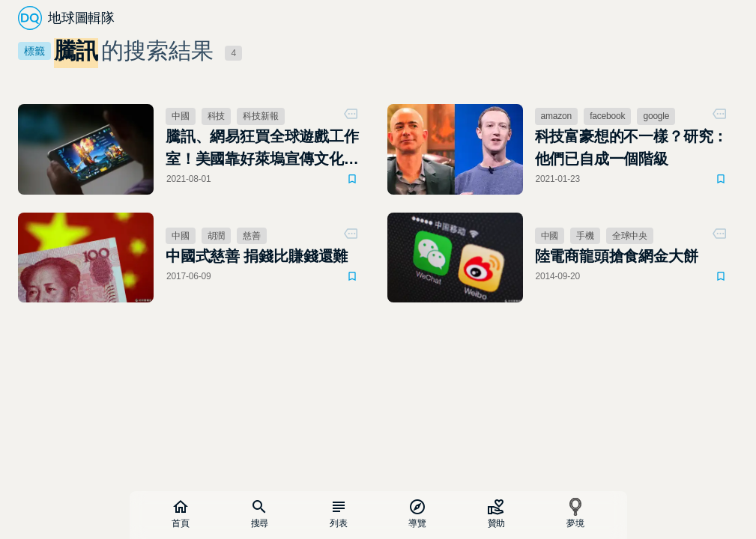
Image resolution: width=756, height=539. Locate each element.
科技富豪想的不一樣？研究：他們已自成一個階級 (632, 147)
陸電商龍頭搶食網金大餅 (617, 256)
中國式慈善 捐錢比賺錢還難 (257, 256)
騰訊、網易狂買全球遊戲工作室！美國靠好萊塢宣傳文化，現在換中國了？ (262, 149)
